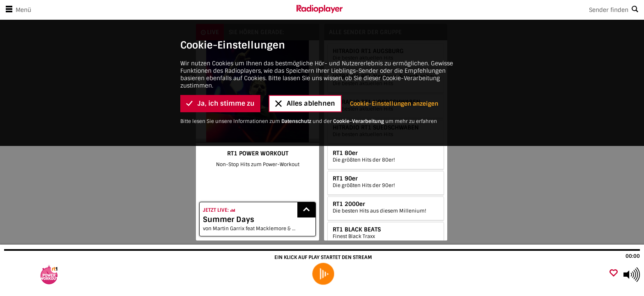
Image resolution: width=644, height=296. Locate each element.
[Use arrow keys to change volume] (632, 275)
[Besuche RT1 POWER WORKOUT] (50, 275)
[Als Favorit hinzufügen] (614, 274)
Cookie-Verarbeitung (359, 100)
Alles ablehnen (305, 82)
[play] (323, 274)
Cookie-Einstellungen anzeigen (394, 82)
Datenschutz (296, 100)
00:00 (633, 256)
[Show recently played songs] (306, 210)
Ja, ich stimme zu (220, 82)
